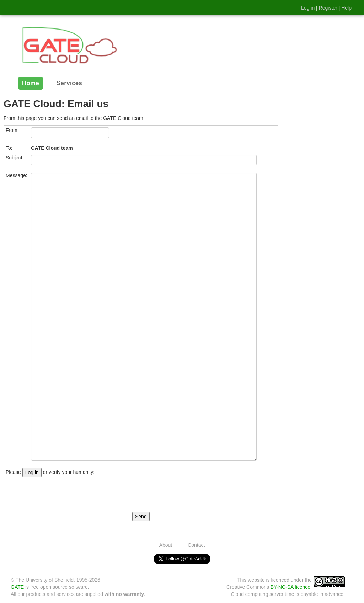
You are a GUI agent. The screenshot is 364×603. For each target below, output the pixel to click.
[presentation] (60, 494)
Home (31, 83)
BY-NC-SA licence (290, 587)
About (166, 545)
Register (328, 8)
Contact (196, 545)
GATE (17, 587)
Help (346, 8)
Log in (308, 8)
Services (69, 83)
